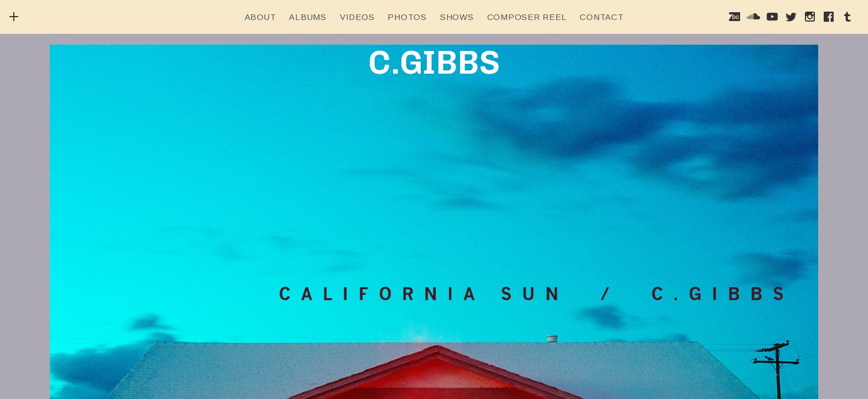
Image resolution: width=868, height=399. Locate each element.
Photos (407, 17)
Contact (601, 17)
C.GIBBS (434, 62)
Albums (308, 17)
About (260, 17)
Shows (457, 17)
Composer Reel (527, 17)
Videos (357, 17)
